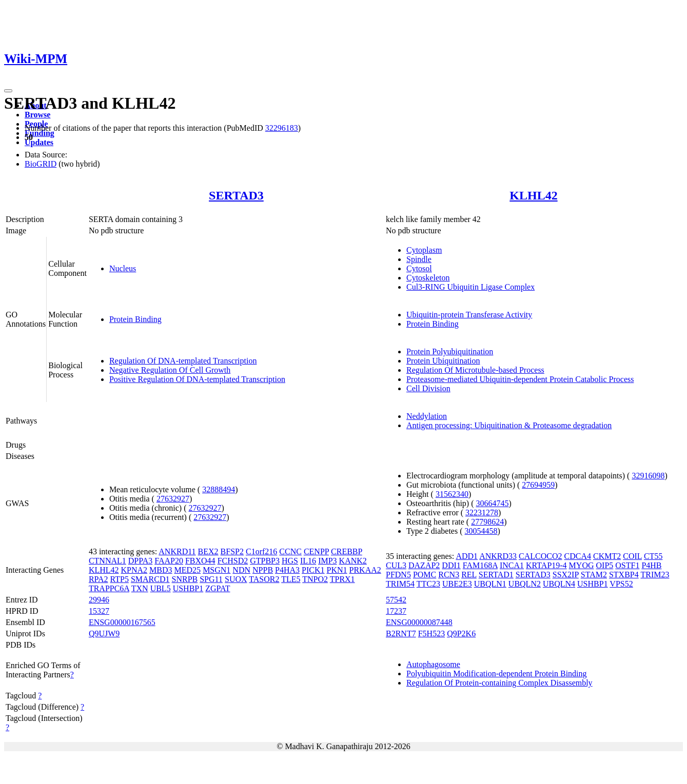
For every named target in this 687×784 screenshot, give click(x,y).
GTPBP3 (265, 561)
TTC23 (428, 584)
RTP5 (120, 579)
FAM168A (480, 565)
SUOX (236, 579)
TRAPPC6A (109, 588)
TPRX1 (342, 579)
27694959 (538, 485)
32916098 (648, 476)
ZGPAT (218, 588)
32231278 (482, 512)
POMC (425, 575)
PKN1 (337, 570)
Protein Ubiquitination (443, 361)
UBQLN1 (490, 584)
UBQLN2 (525, 584)
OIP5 (605, 565)
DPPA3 (140, 561)
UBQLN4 (559, 584)
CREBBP (347, 551)
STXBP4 (624, 575)
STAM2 (594, 575)
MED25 (188, 570)
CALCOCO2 (540, 556)
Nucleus (123, 268)
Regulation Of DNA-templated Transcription (183, 361)
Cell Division (428, 388)
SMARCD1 (150, 579)
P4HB (651, 565)
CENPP (316, 551)
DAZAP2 (424, 565)
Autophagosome (433, 664)
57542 (396, 600)
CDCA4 (578, 556)
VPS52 (621, 584)
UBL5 (161, 588)
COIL (632, 556)
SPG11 (211, 579)
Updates (39, 142)
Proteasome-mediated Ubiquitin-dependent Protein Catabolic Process (520, 379)
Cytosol (419, 268)
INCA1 (512, 565)
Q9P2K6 (461, 634)
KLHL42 (533, 195)
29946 (99, 600)
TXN (140, 588)
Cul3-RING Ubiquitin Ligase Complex (470, 287)
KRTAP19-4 (546, 565)
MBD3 (161, 570)
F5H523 (431, 634)
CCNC (290, 551)
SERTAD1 (496, 575)
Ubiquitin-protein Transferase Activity (469, 315)
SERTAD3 (236, 195)
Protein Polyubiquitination (450, 351)
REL (469, 575)
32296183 (282, 128)
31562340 (452, 494)
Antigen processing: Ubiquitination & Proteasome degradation (509, 425)
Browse (37, 115)
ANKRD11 (177, 551)
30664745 (493, 503)
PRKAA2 (365, 570)
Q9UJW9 (104, 634)
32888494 (219, 489)
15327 (99, 611)
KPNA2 (134, 570)
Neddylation (427, 416)
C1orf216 (261, 551)
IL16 (308, 561)
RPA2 (99, 579)
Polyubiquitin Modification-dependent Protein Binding (497, 674)
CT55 (653, 556)
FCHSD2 (233, 561)
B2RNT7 (401, 634)
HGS (290, 561)
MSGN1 (217, 570)
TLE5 (291, 579)
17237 (396, 611)
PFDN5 (398, 575)
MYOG (582, 565)
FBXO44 (200, 561)
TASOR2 (264, 579)
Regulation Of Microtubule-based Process (475, 370)
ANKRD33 (498, 556)
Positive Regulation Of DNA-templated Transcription (197, 379)
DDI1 (451, 565)
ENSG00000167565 (122, 622)
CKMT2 (607, 556)
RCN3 (449, 575)
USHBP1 (188, 588)
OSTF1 (627, 565)
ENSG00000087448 (419, 622)
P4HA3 (287, 570)
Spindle (419, 259)
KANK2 (353, 561)
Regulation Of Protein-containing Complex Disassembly (499, 683)
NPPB (263, 570)
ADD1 (467, 556)
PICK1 (313, 570)
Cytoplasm (424, 250)
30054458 (481, 531)
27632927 (173, 499)
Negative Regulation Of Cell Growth (170, 370)
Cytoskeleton (428, 278)
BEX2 (208, 551)
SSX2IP (566, 575)
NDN (241, 570)
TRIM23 (655, 575)
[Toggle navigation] (8, 91)
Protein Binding (135, 319)
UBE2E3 (457, 584)
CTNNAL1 (107, 561)
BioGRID (41, 164)
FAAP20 (169, 561)
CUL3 (396, 565)
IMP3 (327, 561)
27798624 (487, 522)
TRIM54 (400, 584)
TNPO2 (315, 579)
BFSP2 (232, 551)
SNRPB (185, 579)
